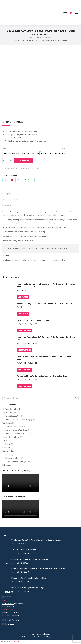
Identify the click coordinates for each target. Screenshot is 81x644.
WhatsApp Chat (14, 641)
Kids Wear (6, 465)
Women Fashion (9, 451)
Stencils (8, 444)
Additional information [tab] (11, 199)
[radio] (21, 153)
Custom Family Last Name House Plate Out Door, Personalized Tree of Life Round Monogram (47, 358)
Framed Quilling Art (12, 416)
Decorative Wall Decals (13, 427)
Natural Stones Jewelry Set (18, 462)
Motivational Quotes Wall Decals (17, 434)
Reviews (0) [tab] (7, 205)
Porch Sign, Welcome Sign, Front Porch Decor (34, 320)
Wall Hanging (7, 413)
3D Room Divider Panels (11, 409)
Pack (5, 149)
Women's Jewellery (12, 458)
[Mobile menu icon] (76, 13)
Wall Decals (7, 423)
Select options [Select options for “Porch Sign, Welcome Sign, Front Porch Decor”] (25, 331)
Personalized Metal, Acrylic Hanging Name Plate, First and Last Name (42, 376)
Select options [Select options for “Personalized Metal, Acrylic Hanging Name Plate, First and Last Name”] (25, 386)
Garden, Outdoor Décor (18, 169)
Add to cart (24, 161)
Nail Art (8, 455)
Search (76, 398)
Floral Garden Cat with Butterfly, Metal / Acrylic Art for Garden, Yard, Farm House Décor (46, 338)
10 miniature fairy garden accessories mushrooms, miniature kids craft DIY (44, 304)
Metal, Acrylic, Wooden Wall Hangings (19, 420)
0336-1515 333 (8, 604)
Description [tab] (7, 194)
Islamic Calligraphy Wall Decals (16, 430)
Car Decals (6, 448)
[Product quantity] (7, 161)
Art (4, 441)
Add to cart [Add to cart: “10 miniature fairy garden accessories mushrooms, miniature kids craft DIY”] (23, 314)
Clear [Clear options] (64, 148)
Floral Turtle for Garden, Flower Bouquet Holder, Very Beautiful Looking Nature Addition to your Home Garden (46, 285)
